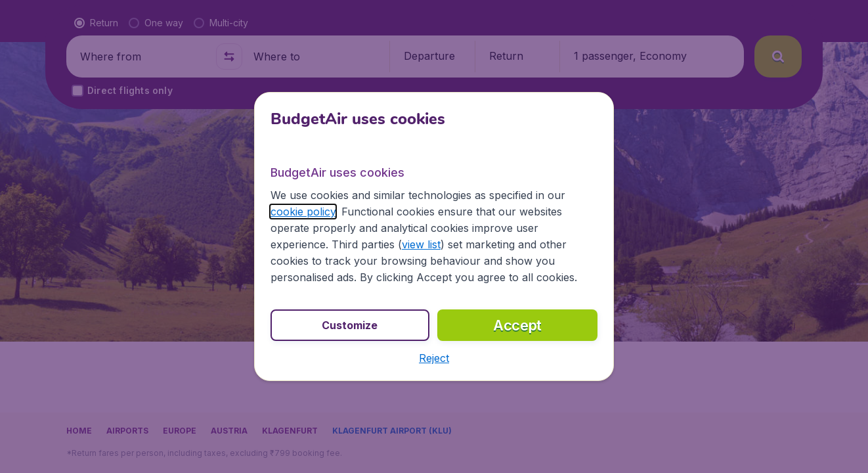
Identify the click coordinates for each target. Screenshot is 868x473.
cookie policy (303, 212)
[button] (434, 358)
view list (421, 244)
